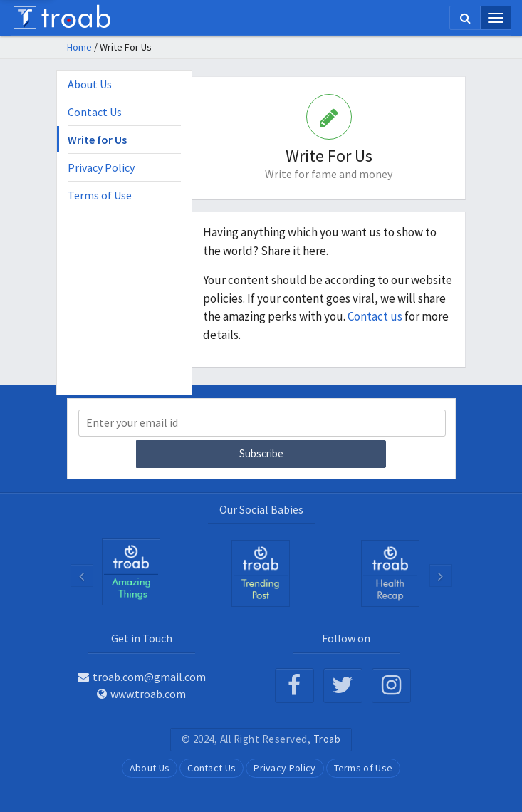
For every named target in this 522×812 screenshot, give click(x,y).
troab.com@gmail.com (142, 677)
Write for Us (97, 140)
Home (79, 47)
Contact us (376, 316)
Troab (327, 739)
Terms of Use (100, 195)
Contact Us (95, 112)
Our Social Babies (261, 509)
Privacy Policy (101, 167)
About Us (90, 84)
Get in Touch (142, 638)
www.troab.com (141, 694)
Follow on (346, 638)
